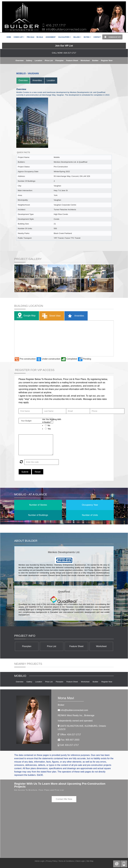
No (49, 426)
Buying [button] (87, 37)
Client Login (80, 861)
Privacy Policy (52, 861)
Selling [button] (77, 37)
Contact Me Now (64, 799)
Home (9, 37)
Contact (97, 37)
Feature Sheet (72, 60)
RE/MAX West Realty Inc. (76, 715)
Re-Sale (40, 37)
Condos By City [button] (112, 37)
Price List (49, 60)
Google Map (26, 316)
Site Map (90, 861)
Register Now (107, 60)
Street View (51, 316)
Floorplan (60, 60)
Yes (49, 429)
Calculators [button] (64, 37)
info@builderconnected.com (74, 710)
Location (38, 60)
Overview (19, 60)
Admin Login (40, 861)
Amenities (37, 80)
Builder (95, 60)
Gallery (29, 60)
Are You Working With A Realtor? (52, 421)
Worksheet (85, 60)
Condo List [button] (19, 37)
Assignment (51, 37)
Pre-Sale (31, 37)
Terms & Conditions (66, 861)
